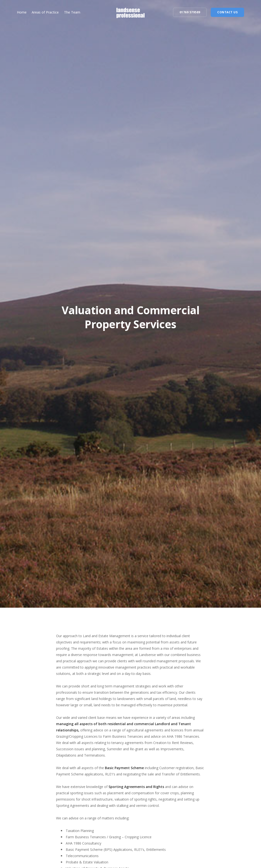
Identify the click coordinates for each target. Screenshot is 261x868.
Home (22, 12)
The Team (72, 12)
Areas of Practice (45, 12)
